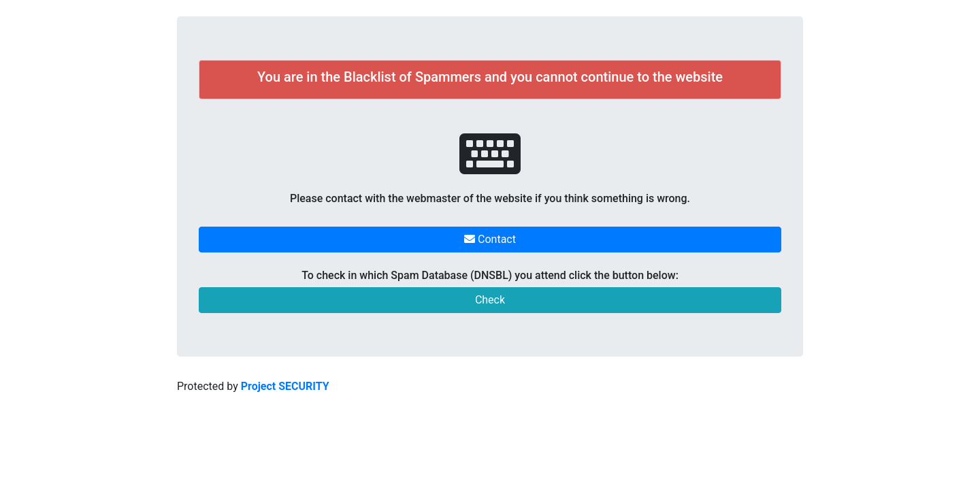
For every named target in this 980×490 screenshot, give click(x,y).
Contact (490, 239)
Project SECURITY (285, 386)
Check (490, 300)
